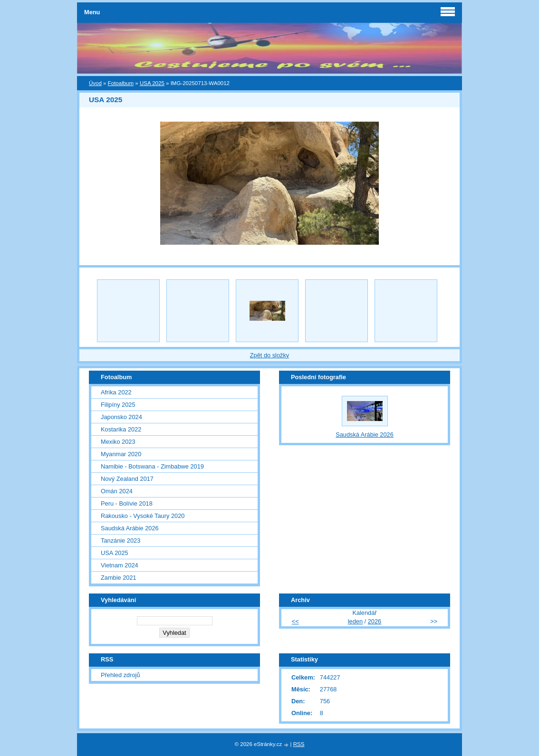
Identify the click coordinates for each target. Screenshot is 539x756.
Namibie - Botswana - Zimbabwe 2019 (152, 466)
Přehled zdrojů (120, 675)
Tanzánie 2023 (120, 541)
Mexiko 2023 (118, 442)
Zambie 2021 (119, 578)
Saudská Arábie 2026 (130, 528)
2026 (375, 621)
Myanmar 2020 (121, 454)
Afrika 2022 (116, 392)
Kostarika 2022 (121, 429)
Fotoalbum (121, 83)
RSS (299, 744)
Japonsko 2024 (121, 417)
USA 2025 (152, 83)
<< (295, 621)
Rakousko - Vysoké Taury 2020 (143, 516)
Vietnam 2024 (120, 565)
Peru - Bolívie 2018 (127, 503)
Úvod (95, 83)
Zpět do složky (270, 355)
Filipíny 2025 (118, 405)
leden (355, 621)
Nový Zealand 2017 (127, 479)
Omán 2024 (117, 491)
